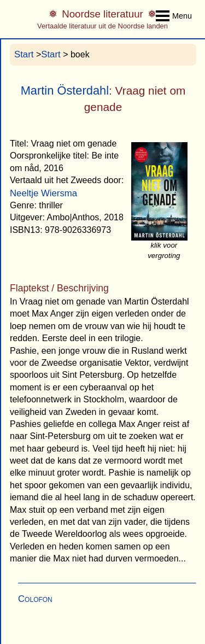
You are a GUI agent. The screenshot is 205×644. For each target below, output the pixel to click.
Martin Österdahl (65, 90)
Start (24, 54)
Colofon (35, 599)
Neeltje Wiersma (43, 193)
